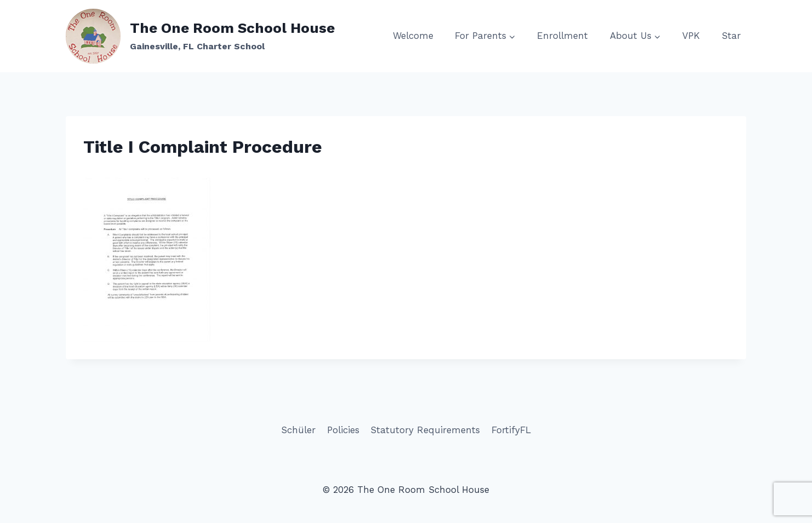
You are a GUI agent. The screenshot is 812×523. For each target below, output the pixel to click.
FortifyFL (511, 430)
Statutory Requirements (425, 430)
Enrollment (562, 36)
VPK (691, 36)
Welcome (413, 36)
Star (731, 36)
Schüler (298, 430)
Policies (343, 430)
